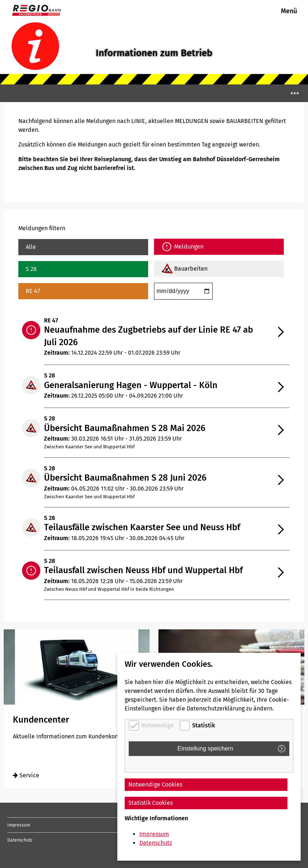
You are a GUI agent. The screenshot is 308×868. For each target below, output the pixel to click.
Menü (289, 11)
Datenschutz (20, 840)
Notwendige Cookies (155, 784)
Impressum (19, 825)
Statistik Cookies (151, 803)
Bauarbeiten (191, 269)
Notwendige (157, 725)
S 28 (31, 269)
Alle (31, 247)
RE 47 (33, 291)
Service (26, 775)
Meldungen (189, 247)
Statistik (204, 725)
